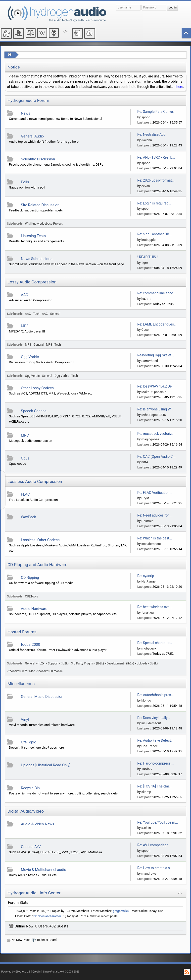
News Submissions (37, 259)
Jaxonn (147, 140)
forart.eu (148, 613)
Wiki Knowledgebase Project (44, 224)
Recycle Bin (30, 788)
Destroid (148, 521)
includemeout (151, 544)
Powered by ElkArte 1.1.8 (16, 972)
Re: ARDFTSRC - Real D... (156, 157)
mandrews (149, 874)
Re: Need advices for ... (155, 515)
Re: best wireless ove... (155, 607)
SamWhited (150, 361)
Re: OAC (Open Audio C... (156, 457)
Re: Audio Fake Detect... (155, 740)
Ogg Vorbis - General (39, 376)
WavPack (28, 517)
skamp (146, 792)
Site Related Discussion (40, 205)
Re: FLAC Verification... (155, 493)
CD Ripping (30, 578)
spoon (146, 117)
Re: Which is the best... (155, 538)
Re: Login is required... (154, 203)
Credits (37, 972)
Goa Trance (150, 746)
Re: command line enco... (157, 293)
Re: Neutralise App (151, 134)
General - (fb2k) (35, 663)
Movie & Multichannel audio (44, 870)
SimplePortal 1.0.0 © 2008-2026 (61, 972)
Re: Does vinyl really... (154, 718)
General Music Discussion (42, 697)
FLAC (25, 494)
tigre (145, 263)
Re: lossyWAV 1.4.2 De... (156, 386)
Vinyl (25, 719)
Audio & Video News (38, 824)
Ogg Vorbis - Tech (66, 376)
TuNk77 (147, 769)
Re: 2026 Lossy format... (156, 180)
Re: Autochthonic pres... (156, 695)
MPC (25, 435)
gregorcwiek (121, 911)
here (180, 87)
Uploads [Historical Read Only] (46, 765)
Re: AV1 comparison (153, 845)
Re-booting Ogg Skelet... (156, 355)
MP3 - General (34, 345)
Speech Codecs (34, 411)
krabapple (149, 240)
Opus (25, 458)
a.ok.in (146, 828)
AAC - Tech (32, 314)
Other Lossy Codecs (37, 388)
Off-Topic (28, 742)
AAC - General (51, 314)
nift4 (145, 462)
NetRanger (149, 581)
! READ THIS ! (147, 257)
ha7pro (147, 299)
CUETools (32, 596)
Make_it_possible (154, 392)
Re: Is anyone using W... (155, 409)
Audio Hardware (34, 609)
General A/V (31, 847)
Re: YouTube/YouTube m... (158, 822)
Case (145, 330)
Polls (25, 182)
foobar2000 (30, 645)
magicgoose (150, 439)
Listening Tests (33, 236)
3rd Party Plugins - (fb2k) (88, 663)
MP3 (25, 326)
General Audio (32, 136)
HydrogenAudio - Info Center (34, 893)
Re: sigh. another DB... (155, 234)
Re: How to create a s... (155, 868)
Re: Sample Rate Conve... (156, 112)
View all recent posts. (104, 916)
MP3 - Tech (53, 345)
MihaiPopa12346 (154, 415)
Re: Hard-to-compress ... (156, 763)
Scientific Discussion (38, 159)
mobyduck (149, 648)
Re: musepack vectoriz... (156, 434)
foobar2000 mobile (50, 671)
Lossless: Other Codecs (40, 540)
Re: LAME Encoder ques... (157, 324)
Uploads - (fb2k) (147, 663)
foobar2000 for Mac (22, 671)
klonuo (146, 700)
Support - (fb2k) (58, 663)
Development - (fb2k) (120, 663)
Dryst (145, 498)
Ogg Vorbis (30, 357)
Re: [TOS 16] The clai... (154, 786)
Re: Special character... (155, 643)
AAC (24, 295)
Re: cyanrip (146, 576)
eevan (146, 186)
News (25, 113)
